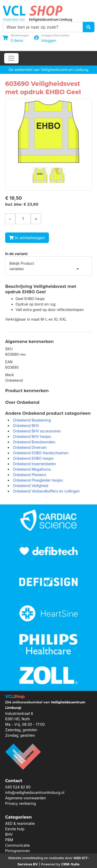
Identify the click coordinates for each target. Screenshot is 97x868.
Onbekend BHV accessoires (37, 431)
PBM (9, 840)
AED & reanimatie (20, 823)
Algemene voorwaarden (26, 798)
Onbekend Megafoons (32, 469)
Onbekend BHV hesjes (32, 436)
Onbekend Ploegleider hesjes (38, 480)
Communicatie (17, 845)
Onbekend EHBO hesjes (33, 458)
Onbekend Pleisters (30, 475)
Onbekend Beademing (32, 420)
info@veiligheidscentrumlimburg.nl (35, 792)
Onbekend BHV (26, 426)
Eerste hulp (15, 829)
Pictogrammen (18, 851)
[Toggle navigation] (11, 58)
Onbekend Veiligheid (31, 486)
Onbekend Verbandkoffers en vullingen (46, 491)
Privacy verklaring (21, 803)
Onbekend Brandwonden (34, 442)
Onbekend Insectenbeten (34, 464)
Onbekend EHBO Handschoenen (41, 453)
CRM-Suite (70, 864)
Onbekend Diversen (30, 447)
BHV (9, 834)
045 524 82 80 (18, 787)
